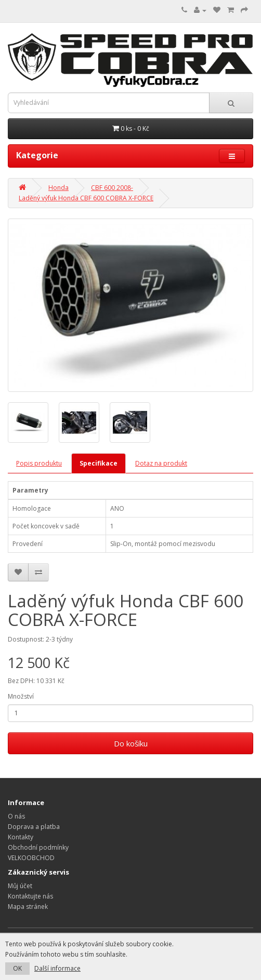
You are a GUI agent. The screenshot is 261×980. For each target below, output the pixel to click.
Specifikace (99, 463)
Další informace (57, 968)
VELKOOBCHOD (31, 858)
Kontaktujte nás (30, 896)
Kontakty (21, 837)
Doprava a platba (34, 827)
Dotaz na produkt (161, 463)
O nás (16, 816)
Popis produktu (39, 463)
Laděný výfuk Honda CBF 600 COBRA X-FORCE (86, 198)
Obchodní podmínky (38, 847)
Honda (58, 188)
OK (17, 968)
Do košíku (131, 743)
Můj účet (20, 886)
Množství (21, 696)
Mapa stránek (28, 907)
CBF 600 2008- (112, 188)
